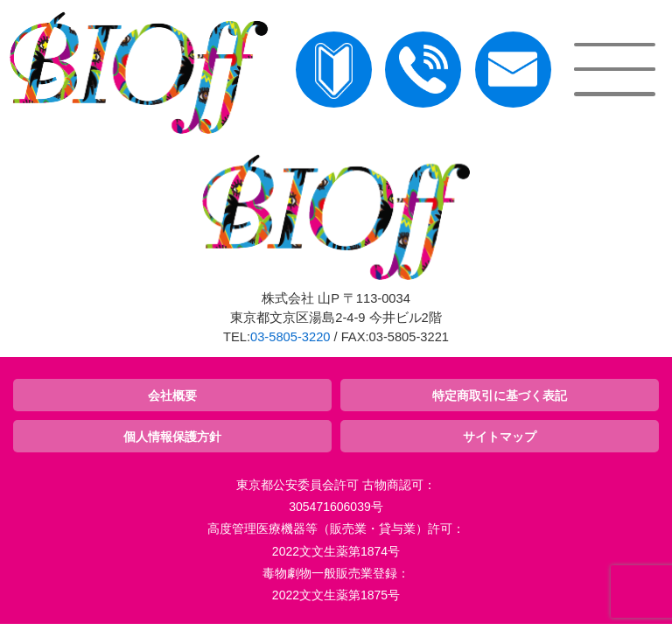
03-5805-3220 (290, 337)
